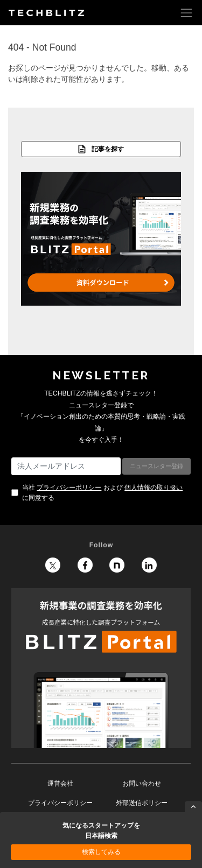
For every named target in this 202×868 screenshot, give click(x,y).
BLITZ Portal (101, 668)
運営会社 (60, 784)
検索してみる (101, 852)
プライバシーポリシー (69, 488)
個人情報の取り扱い (154, 488)
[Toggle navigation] (186, 13)
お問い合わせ (142, 784)
